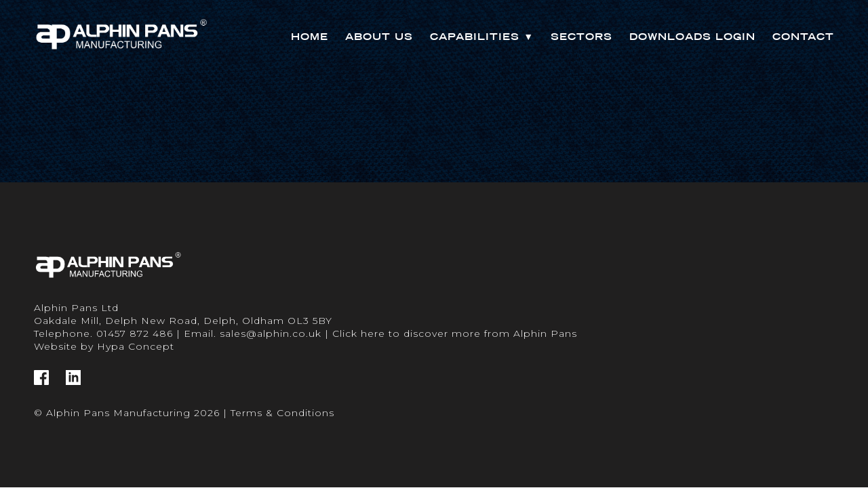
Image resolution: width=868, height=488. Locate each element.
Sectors (581, 37)
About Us (379, 37)
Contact (803, 37)
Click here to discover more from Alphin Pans (455, 333)
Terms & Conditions (282, 413)
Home (310, 37)
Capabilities (482, 37)
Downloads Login (692, 37)
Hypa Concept (136, 346)
